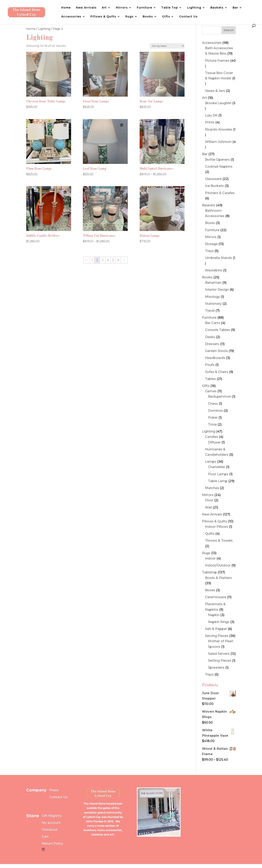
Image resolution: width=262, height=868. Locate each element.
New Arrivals (86, 8)
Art (104, 8)
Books (148, 17)
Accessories (71, 17)
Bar (235, 8)
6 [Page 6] (118, 260)
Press (54, 790)
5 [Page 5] (113, 260)
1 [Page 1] (92, 260)
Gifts (166, 17)
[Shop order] (167, 46)
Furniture (145, 8)
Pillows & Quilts (103, 17)
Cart (45, 837)
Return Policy (52, 843)
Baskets (217, 8)
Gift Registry (52, 816)
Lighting (194, 8)
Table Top (170, 8)
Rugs (129, 17)
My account (51, 823)
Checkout (50, 830)
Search (229, 30)
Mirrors (122, 8)
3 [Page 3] (102, 260)
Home (66, 8)
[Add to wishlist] (65, 58)
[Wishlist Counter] (52, 849)
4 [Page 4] (108, 260)
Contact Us (188, 17)
